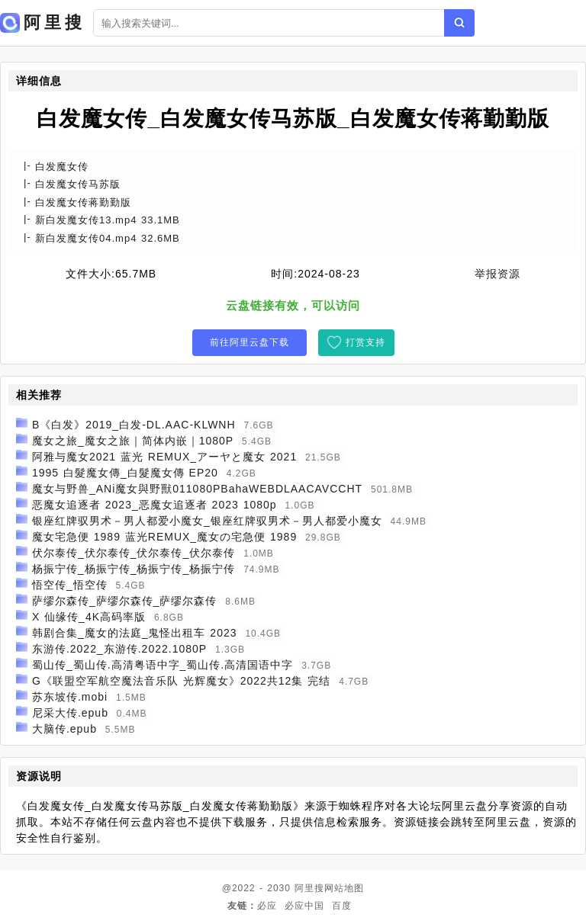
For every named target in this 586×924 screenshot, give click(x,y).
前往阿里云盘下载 (250, 342)
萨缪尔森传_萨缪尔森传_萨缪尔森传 (125, 601)
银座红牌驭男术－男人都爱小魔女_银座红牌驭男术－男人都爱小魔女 (207, 521)
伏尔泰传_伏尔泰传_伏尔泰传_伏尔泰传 (134, 553)
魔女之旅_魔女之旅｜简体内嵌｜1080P (133, 441)
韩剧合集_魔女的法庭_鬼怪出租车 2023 (135, 633)
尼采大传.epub (70, 713)
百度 (342, 906)
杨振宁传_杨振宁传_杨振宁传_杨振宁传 (134, 569)
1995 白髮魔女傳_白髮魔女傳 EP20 (125, 473)
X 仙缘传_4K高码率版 (89, 617)
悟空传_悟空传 (70, 585)
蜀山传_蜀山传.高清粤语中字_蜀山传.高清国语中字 (163, 665)
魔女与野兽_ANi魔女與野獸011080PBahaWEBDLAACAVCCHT (197, 489)
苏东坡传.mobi (70, 697)
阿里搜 (309, 888)
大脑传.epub (64, 729)
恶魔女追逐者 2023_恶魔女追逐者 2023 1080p (155, 505)
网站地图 (344, 888)
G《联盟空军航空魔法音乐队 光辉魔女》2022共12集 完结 (181, 681)
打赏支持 (365, 342)
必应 (267, 906)
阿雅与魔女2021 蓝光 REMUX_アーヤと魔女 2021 (164, 457)
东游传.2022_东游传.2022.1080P (119, 649)
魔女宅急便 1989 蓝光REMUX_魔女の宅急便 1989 (164, 537)
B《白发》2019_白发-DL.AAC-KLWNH (134, 425)
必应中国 (304, 906)
